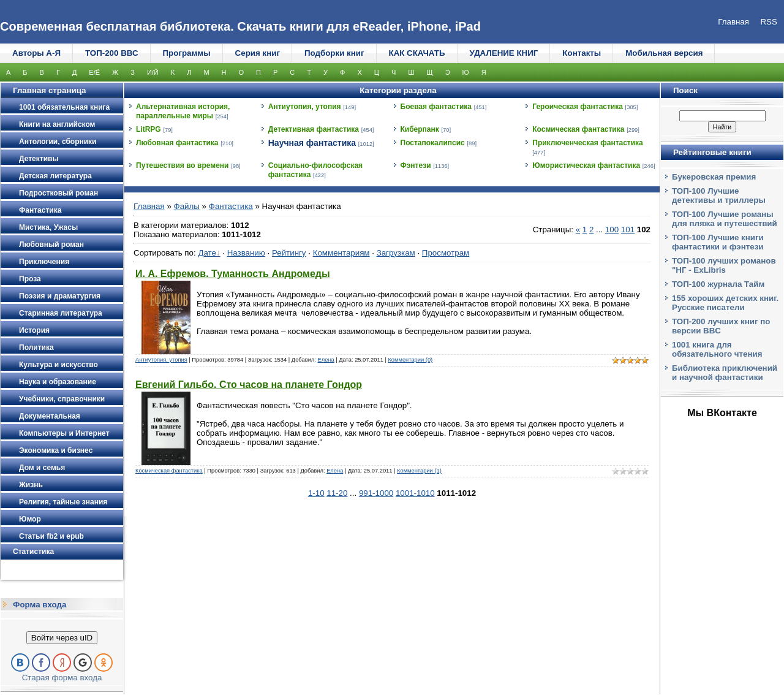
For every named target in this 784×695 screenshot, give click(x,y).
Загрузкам (396, 253)
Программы (187, 53)
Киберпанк (420, 129)
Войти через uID (62, 638)
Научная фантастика (312, 143)
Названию (246, 253)
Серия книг (258, 53)
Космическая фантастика (578, 129)
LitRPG (149, 129)
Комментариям (341, 253)
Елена (326, 360)
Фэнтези (416, 165)
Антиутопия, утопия (305, 107)
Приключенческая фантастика (588, 143)
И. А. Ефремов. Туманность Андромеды (233, 274)
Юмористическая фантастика (586, 165)
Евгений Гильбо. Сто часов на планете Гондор (249, 385)
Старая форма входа (62, 678)
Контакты (582, 53)
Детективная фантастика (314, 129)
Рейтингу (289, 253)
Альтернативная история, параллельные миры (183, 111)
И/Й (153, 72)
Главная (149, 206)
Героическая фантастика (578, 107)
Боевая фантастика (436, 107)
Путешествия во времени (182, 165)
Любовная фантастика (177, 143)
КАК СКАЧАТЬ (417, 53)
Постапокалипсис (433, 143)
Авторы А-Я (36, 53)
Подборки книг (334, 53)
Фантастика (231, 206)
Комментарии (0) (410, 360)
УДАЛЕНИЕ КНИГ (504, 53)
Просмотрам (446, 253)
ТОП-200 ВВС (112, 53)
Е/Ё (94, 72)
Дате (207, 253)
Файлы (187, 206)
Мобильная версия (664, 53)
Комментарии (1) (419, 471)
